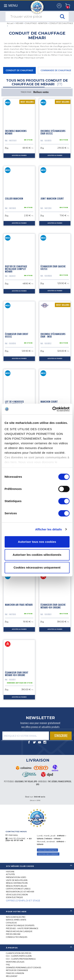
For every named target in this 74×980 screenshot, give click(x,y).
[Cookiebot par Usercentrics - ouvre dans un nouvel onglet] (53, 409)
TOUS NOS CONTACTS (47, 850)
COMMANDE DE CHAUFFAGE (56, 70)
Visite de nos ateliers (17, 880)
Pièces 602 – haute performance (22, 928)
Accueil (10, 23)
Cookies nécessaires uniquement (37, 567)
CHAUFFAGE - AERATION (36, 23)
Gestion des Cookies (48, 854)
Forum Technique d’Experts (20, 925)
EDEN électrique (14, 897)
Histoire (10, 872)
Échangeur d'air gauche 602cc (53, 268)
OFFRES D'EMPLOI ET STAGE (23, 901)
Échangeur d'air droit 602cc (17, 335)
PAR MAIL (13, 835)
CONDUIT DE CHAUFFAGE (61, 23)
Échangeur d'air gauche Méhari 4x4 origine (53, 606)
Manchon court (49, 402)
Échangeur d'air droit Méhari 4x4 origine (17, 674)
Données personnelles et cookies (23, 968)
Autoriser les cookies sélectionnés (37, 555)
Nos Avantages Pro (16, 917)
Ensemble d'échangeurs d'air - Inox (53, 335)
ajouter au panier (19, 156)
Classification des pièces (19, 953)
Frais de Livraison (15, 973)
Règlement (12, 976)
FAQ (8, 965)
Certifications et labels (18, 889)
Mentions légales (15, 962)
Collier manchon (14, 198)
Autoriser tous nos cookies (37, 542)
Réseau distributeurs (17, 883)
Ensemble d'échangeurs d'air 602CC (53, 132)
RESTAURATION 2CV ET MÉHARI (20, 892)
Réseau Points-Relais (16, 886)
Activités (10, 874)
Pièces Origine (13, 934)
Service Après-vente (16, 920)
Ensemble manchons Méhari (16, 132)
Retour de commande (17, 970)
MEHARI (19, 23)
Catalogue (11, 923)
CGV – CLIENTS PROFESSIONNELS (21, 959)
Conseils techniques (17, 937)
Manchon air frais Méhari (19, 605)
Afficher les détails (48, 529)
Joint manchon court (52, 198)
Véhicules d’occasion (17, 895)
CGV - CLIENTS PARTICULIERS (19, 956)
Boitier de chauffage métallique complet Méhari (16, 269)
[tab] (37, 866)
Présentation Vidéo (16, 877)
